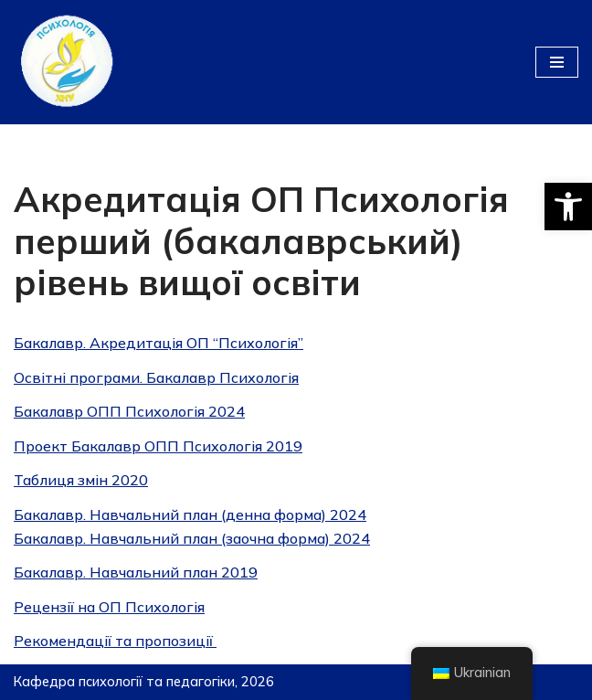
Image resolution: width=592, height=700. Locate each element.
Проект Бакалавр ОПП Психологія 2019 (158, 446)
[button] (568, 207)
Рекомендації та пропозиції (115, 641)
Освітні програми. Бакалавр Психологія (156, 377)
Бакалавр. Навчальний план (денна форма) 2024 (190, 514)
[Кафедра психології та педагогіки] (69, 62)
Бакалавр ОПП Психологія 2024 (129, 411)
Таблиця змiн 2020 (81, 480)
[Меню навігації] (557, 62)
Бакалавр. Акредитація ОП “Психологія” (159, 343)
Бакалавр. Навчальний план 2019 (136, 572)
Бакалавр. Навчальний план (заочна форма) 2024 (192, 538)
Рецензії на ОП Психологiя (109, 607)
